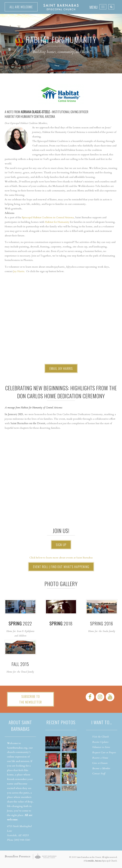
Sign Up (61, 545)
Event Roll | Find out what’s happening (61, 567)
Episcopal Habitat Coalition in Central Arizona (48, 217)
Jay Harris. (19, 271)
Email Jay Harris (61, 368)
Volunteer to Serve (101, 747)
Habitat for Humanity (57, 222)
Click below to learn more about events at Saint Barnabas (61, 558)
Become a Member (101, 768)
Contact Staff (99, 774)
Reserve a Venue (100, 758)
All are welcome (21, 7)
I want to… (102, 722)
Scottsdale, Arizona (93, 861)
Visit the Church (100, 737)
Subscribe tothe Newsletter (30, 699)
